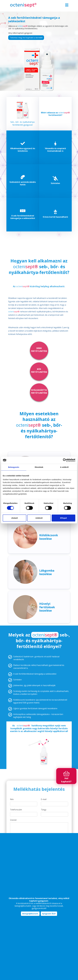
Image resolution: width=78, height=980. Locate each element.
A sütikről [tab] (64, 467)
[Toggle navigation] (67, 5)
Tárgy (44, 810)
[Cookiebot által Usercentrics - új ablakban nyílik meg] (65, 460)
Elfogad (63, 518)
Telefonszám (16, 810)
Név (12, 799)
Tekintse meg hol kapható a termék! (26, 38)
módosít (39, 518)
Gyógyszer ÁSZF (49, 914)
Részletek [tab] (39, 467)
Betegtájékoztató (30, 914)
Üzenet (13, 820)
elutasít (15, 518)
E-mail (44, 799)
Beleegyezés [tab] (14, 467)
